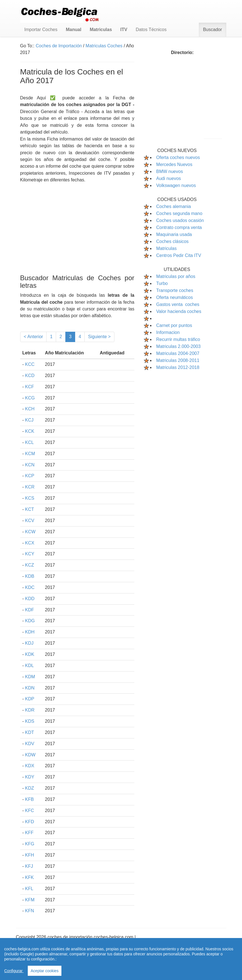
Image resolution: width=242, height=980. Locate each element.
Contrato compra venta (179, 227)
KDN (30, 688)
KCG (30, 398)
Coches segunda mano (179, 213)
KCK (30, 431)
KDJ (29, 643)
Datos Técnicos (151, 30)
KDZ (29, 788)
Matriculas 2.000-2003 (178, 346)
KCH (30, 409)
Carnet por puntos (174, 325)
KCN (30, 465)
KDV (30, 744)
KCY (30, 554)
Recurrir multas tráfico (178, 339)
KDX (30, 766)
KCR (30, 487)
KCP (30, 476)
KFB (29, 799)
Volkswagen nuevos (176, 185)
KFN (29, 911)
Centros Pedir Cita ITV (179, 255)
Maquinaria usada (174, 234)
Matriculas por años (176, 276)
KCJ (29, 420)
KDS (30, 721)
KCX (30, 543)
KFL (29, 889)
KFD (29, 822)
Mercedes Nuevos (174, 164)
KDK (30, 654)
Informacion (168, 332)
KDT (29, 732)
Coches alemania (174, 206)
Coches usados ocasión (180, 220)
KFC (29, 811)
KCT (29, 509)
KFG (30, 844)
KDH (30, 632)
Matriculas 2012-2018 (178, 367)
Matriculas (166, 248)
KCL (29, 442)
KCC (30, 364)
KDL (29, 666)
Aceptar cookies (45, 971)
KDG (30, 621)
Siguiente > (99, 337)
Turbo (162, 283)
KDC (30, 587)
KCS (30, 498)
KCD (30, 376)
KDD (30, 599)
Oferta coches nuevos (178, 157)
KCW (30, 532)
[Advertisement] (77, 223)
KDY (30, 777)
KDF (29, 610)
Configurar (14, 971)
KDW (30, 755)
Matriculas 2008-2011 (178, 360)
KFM (30, 900)
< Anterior (34, 337)
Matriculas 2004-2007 (178, 353)
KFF (29, 833)
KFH (29, 855)
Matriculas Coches (104, 46)
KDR (30, 710)
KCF (29, 387)
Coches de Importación (59, 46)
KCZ (29, 565)
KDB (30, 576)
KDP (30, 699)
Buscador (213, 30)
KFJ (29, 866)
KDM (30, 677)
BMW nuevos (170, 171)
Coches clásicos (172, 241)
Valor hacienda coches (179, 311)
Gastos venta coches (178, 304)
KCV (30, 521)
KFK (29, 877)
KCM (30, 454)
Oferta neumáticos (175, 297)
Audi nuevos (169, 178)
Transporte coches (175, 290)
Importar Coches (41, 30)
